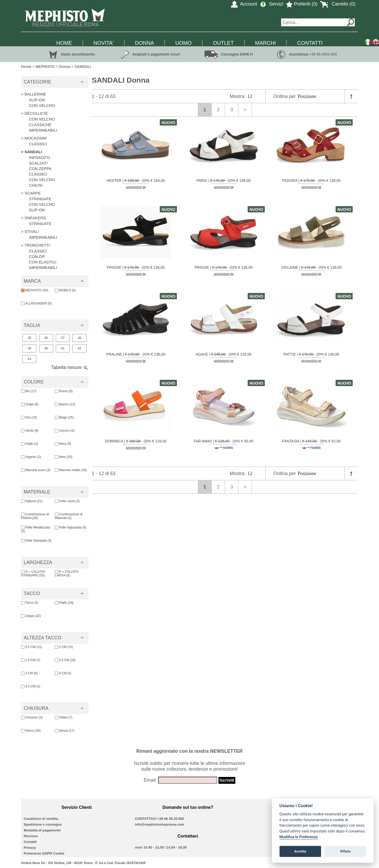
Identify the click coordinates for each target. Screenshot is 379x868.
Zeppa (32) (31, 616)
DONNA (144, 43)
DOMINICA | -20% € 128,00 (136, 444)
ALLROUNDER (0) (36, 303)
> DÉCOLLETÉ (34, 113)
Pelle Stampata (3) (36, 541)
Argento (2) (31, 457)
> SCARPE (31, 193)
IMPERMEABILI (43, 130)
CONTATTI (310, 43)
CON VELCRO (42, 105)
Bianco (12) (65, 404)
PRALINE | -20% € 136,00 (136, 357)
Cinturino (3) (32, 717)
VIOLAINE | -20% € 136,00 (311, 271)
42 (79, 348)
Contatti (30, 842)
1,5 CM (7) (31, 660)
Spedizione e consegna (43, 824)
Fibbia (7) (64, 717)
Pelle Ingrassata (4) (71, 527)
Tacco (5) (30, 603)
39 (29, 348)
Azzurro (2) (65, 431)
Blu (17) (29, 391)
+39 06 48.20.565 (171, 819)
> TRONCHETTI (35, 245)
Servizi (271, 4)
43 (29, 359)
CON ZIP (37, 256)
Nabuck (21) (32, 501)
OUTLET (223, 43)
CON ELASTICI (43, 262)
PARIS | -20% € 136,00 (223, 184)
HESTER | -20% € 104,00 (136, 184)
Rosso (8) (64, 391)
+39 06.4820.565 (323, 54)
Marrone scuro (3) (36, 470)
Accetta (300, 851)
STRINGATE (40, 199)
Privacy (30, 848)
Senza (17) (65, 731)
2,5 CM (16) (65, 660)
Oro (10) (29, 417)
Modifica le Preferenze (299, 837)
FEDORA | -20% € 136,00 (311, 184)
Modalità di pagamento (42, 830)
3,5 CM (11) (31, 647)
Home (26, 67)
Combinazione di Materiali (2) (69, 516)
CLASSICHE (40, 125)
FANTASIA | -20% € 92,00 (311, 444)
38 (79, 338)
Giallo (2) (30, 444)
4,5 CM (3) (31, 686)
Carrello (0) (338, 4)
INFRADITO (40, 158)
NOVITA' (104, 43)
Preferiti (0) (302, 4)
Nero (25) (64, 457)
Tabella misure (70, 367)
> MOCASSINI (34, 138)
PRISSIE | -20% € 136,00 (136, 271)
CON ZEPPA (40, 169)
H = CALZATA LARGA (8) (67, 573)
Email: (150, 780)
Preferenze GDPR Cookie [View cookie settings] (44, 853)
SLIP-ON (37, 100)
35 (29, 338)
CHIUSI (36, 185)
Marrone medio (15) (71, 470)
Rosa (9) (63, 444)
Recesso (31, 836)
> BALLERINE (34, 94)
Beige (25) (64, 417)
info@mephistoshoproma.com (159, 824)
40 (46, 348)
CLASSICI (38, 144)
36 (46, 338)
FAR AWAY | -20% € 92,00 (223, 444)
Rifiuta (345, 851)
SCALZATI (38, 163)
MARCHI (265, 43)
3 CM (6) (29, 673)
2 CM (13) (64, 647)
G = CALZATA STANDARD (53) (33, 573)
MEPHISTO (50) (35, 290)
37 (63, 338)
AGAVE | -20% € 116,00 (223, 357)
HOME (64, 43)
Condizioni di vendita (41, 819)
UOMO (183, 43)
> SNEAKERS (34, 218)
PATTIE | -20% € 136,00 (311, 357)
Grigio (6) (30, 404)
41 (63, 348)
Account (244, 4)
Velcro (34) (31, 731)
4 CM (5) (63, 673)
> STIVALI (30, 231)
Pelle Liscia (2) (67, 501)
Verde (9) (30, 431)
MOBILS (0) (65, 290)
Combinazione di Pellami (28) (35, 516)
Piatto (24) (64, 603)
